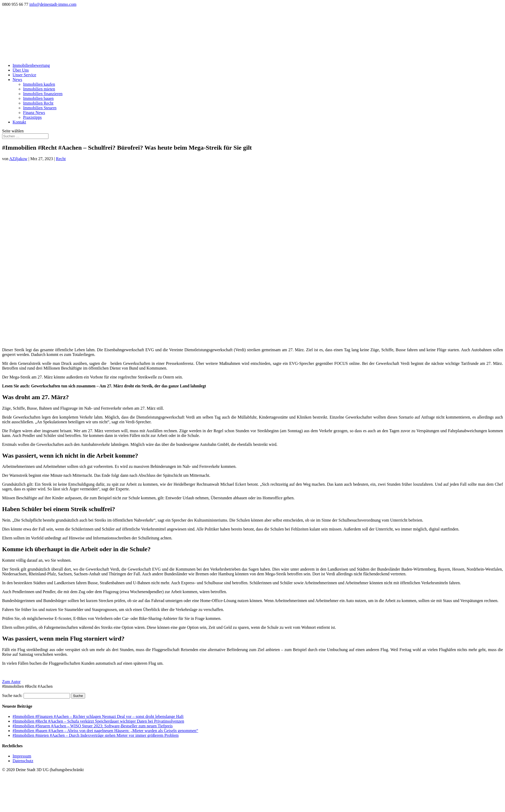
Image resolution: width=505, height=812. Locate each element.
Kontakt (19, 122)
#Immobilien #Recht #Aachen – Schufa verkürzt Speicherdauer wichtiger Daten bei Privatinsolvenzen (98, 721)
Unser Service (24, 75)
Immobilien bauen (38, 98)
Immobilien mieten (39, 89)
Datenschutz (23, 761)
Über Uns (21, 70)
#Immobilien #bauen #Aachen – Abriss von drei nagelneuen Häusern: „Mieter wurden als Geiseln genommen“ (105, 731)
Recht (61, 159)
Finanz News (34, 113)
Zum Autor (11, 682)
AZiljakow (18, 159)
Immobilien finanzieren (43, 94)
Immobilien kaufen (39, 84)
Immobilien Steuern (40, 108)
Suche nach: (12, 695)
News (17, 80)
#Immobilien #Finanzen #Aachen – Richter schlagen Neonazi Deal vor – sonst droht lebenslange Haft (98, 716)
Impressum (22, 756)
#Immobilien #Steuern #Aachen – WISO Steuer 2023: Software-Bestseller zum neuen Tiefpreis (93, 726)
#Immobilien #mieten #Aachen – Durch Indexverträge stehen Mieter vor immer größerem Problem (96, 735)
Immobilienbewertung (31, 65)
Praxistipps (32, 117)
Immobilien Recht (38, 103)
